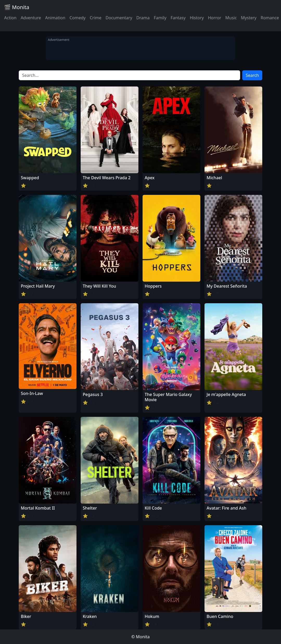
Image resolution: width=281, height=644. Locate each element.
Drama (143, 18)
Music (231, 18)
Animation (55, 18)
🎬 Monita (17, 7)
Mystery (249, 18)
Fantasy (178, 18)
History (197, 18)
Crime (96, 18)
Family (160, 18)
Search (252, 75)
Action (10, 18)
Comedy (78, 18)
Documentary (119, 18)
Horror (215, 18)
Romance (270, 18)
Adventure (31, 18)
